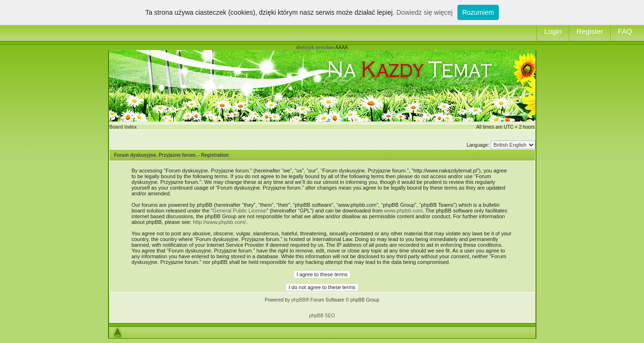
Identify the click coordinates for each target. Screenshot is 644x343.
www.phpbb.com (403, 211)
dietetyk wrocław (315, 47)
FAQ (625, 31)
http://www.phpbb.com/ (219, 222)
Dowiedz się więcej (425, 12)
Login (553, 31)
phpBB (298, 300)
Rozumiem (478, 12)
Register (590, 31)
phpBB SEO (322, 316)
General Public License (240, 211)
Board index (123, 127)
